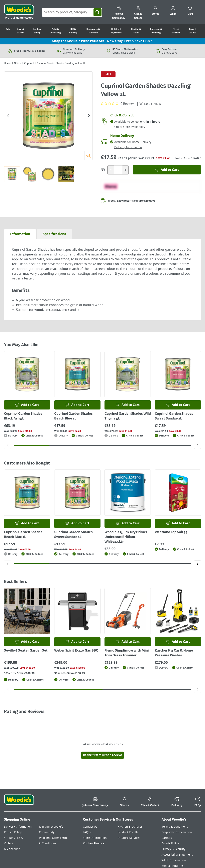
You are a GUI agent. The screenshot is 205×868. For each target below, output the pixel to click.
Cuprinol (29, 63)
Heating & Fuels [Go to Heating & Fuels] (136, 31)
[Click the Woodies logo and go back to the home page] (19, 12)
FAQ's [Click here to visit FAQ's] (87, 832)
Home (7, 63)
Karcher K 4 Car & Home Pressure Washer (174, 653)
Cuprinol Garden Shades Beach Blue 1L (73, 416)
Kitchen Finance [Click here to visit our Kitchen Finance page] (94, 843)
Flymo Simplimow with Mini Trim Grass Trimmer (127, 653)
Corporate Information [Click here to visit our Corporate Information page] (177, 832)
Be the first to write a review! (102, 755)
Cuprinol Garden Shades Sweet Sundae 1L (174, 416)
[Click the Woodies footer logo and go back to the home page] (19, 802)
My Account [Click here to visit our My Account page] (12, 849)
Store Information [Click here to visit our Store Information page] (95, 838)
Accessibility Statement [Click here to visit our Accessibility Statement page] (177, 855)
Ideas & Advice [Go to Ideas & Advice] (193, 31)
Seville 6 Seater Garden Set (26, 651)
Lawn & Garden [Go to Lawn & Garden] (21, 31)
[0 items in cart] (190, 11)
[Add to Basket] (167, 170)
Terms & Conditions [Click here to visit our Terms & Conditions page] (175, 827)
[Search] (97, 12)
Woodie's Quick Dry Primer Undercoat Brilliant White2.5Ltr (126, 537)
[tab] (20, 234)
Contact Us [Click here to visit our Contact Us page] (90, 827)
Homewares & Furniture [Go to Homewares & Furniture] (93, 31)
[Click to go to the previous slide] (8, 116)
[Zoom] (88, 155)
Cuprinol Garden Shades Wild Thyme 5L (128, 416)
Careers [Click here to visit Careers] (167, 838)
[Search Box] (72, 12)
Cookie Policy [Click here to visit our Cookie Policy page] (170, 843)
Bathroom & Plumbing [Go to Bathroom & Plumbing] (156, 31)
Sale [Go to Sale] (8, 29)
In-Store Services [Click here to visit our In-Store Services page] (129, 838)
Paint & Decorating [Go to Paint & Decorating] (55, 31)
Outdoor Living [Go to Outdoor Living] (37, 31)
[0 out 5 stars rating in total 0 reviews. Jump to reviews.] (118, 104)
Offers (18, 63)
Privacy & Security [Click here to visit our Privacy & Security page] (173, 849)
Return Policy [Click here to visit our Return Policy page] (13, 832)
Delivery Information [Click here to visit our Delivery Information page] (18, 827)
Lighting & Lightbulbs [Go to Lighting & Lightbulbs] (116, 31)
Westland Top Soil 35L (172, 532)
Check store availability (130, 127)
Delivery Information (128, 147)
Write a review (150, 104)
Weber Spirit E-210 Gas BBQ (76, 651)
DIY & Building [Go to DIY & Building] (73, 31)
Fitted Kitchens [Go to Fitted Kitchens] (176, 31)
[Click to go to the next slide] (89, 116)
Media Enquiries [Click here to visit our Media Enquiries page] (173, 866)
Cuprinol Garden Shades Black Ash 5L (23, 416)
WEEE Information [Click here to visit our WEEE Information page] (174, 860)
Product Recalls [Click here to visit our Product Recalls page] (128, 832)
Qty (103, 169)
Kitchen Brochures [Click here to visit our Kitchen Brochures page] (130, 827)
